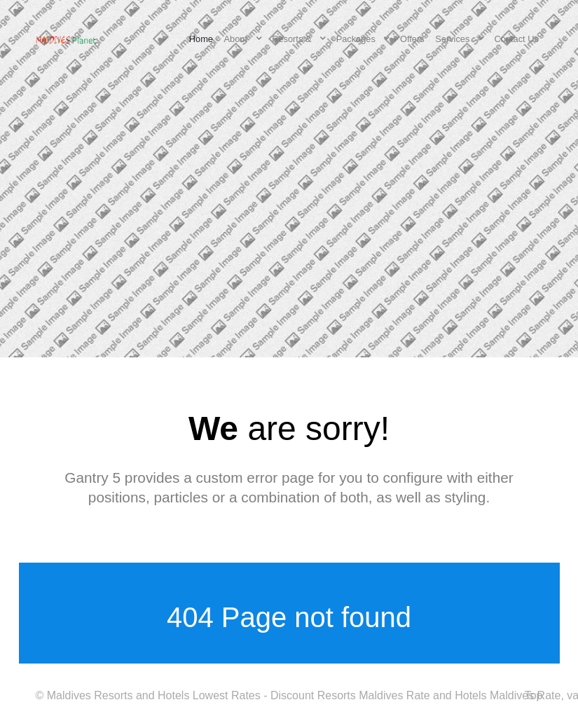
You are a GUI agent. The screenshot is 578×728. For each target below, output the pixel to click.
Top (534, 695)
